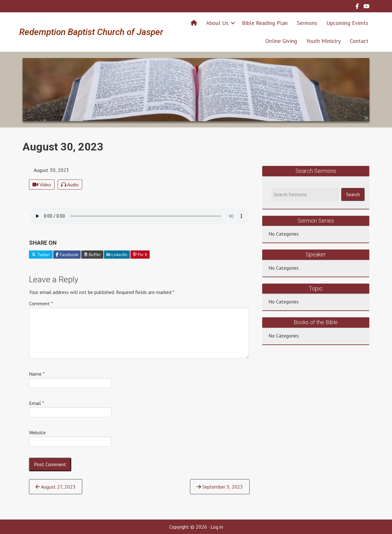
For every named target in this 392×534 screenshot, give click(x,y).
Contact (359, 41)
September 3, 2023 (220, 487)
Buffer (92, 255)
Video (42, 185)
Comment (41, 303)
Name (37, 374)
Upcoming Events (347, 23)
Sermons (307, 23)
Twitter (41, 255)
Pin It (140, 255)
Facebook (67, 255)
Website (37, 432)
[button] (233, 23)
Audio (70, 185)
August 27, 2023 (56, 487)
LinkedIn (117, 255)
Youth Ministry (323, 41)
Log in (217, 527)
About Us (217, 23)
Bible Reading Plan (265, 23)
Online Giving (281, 41)
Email (37, 403)
